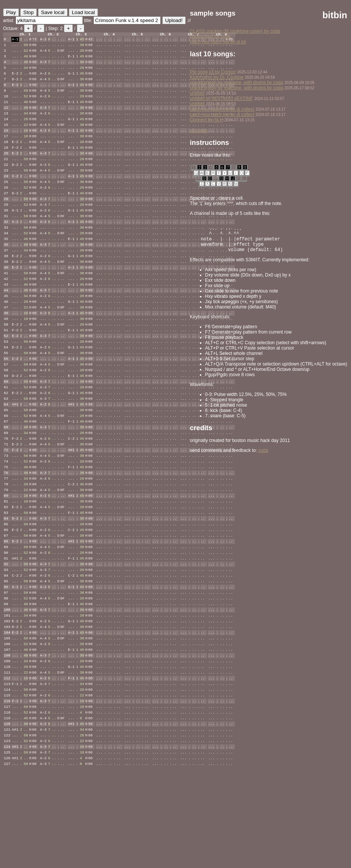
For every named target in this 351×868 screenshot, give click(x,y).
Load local (83, 12)
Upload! (174, 20)
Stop (28, 12)
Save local (53, 12)
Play (11, 12)
